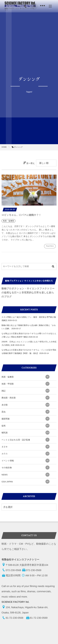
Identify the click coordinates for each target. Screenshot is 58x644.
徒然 (26, 426)
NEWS (26, 475)
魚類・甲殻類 (26, 384)
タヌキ (26, 447)
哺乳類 (26, 433)
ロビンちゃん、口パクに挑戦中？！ (21, 215)
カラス (26, 454)
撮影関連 (26, 419)
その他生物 (26, 468)
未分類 (26, 405)
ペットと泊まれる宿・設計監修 (26, 440)
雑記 (26, 391)
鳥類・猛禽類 (26, 377)
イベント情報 (26, 461)
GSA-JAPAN (26, 482)
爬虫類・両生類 (26, 398)
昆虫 (26, 412)
